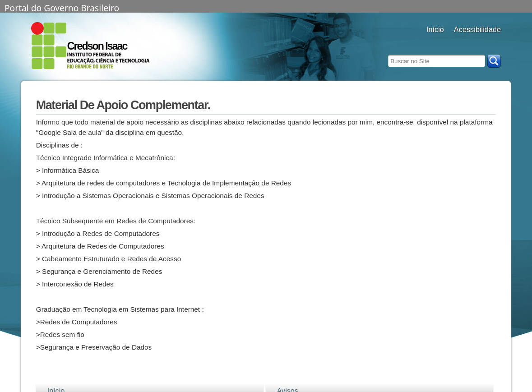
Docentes (435, 42)
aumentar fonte (471, 42)
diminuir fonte (493, 42)
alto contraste (460, 42)
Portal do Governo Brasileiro (62, 7)
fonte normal (482, 42)
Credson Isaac (97, 46)
